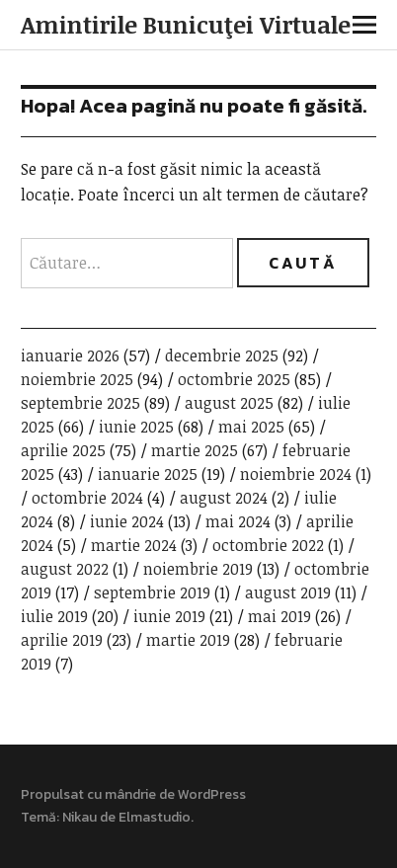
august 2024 (224, 498)
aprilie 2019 (62, 640)
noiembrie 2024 (296, 474)
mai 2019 (279, 616)
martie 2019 (188, 640)
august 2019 (288, 592)
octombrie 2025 (234, 379)
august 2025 (229, 403)
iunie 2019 (169, 616)
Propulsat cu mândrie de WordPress (133, 794)
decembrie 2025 (222, 355)
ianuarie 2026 (70, 355)
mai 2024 (238, 521)
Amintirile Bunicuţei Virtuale (186, 24)
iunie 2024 (127, 521)
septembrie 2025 (80, 403)
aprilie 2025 (63, 450)
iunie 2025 (136, 427)
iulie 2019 (54, 616)
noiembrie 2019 (198, 569)
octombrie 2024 (87, 498)
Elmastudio (155, 817)
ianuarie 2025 (148, 474)
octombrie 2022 (268, 545)
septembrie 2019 (152, 592)
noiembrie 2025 (77, 379)
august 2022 (65, 569)
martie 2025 (195, 450)
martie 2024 (134, 545)
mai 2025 (251, 427)
